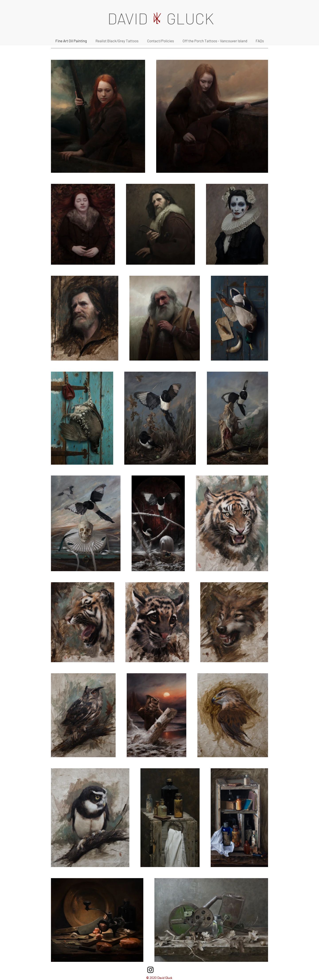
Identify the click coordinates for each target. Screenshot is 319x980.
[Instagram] (150, 970)
